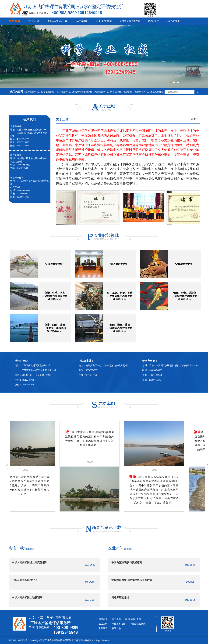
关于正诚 (34, 21)
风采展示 (154, 21)
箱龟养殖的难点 (120, 597)
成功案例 (81, 21)
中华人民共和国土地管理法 (27, 597)
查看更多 (30, 549)
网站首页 (14, 21)
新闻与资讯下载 (57, 21)
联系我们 (173, 21)
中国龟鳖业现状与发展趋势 (127, 562)
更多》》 (195, 119)
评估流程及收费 (130, 21)
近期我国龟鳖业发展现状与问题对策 (132, 580)
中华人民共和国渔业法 (25, 580)
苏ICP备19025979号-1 (19, 640)
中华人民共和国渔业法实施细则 (30, 562)
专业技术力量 (103, 21)
